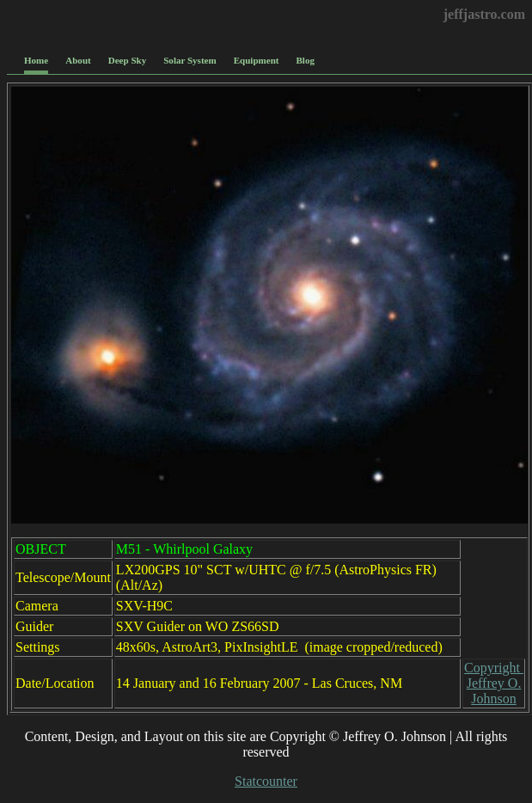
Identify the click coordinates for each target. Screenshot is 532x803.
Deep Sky (128, 60)
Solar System (190, 60)
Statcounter (266, 781)
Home (36, 60)
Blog (306, 60)
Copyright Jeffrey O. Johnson (494, 683)
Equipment (257, 60)
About (78, 60)
